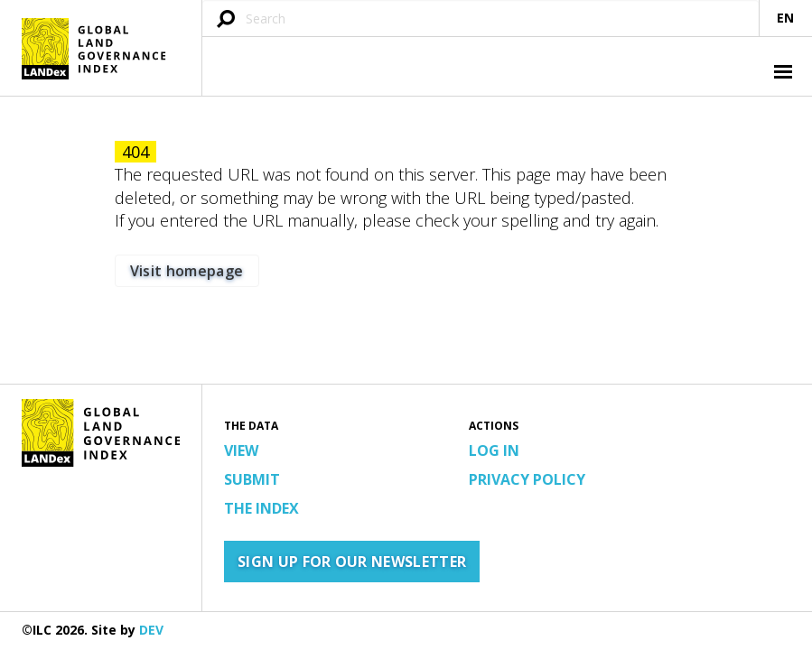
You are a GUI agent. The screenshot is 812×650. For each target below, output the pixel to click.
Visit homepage (187, 271)
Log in (494, 450)
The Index (261, 508)
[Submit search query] (226, 20)
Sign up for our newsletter (352, 562)
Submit (252, 479)
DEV (151, 630)
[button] (781, 74)
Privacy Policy (527, 479)
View (241, 450)
